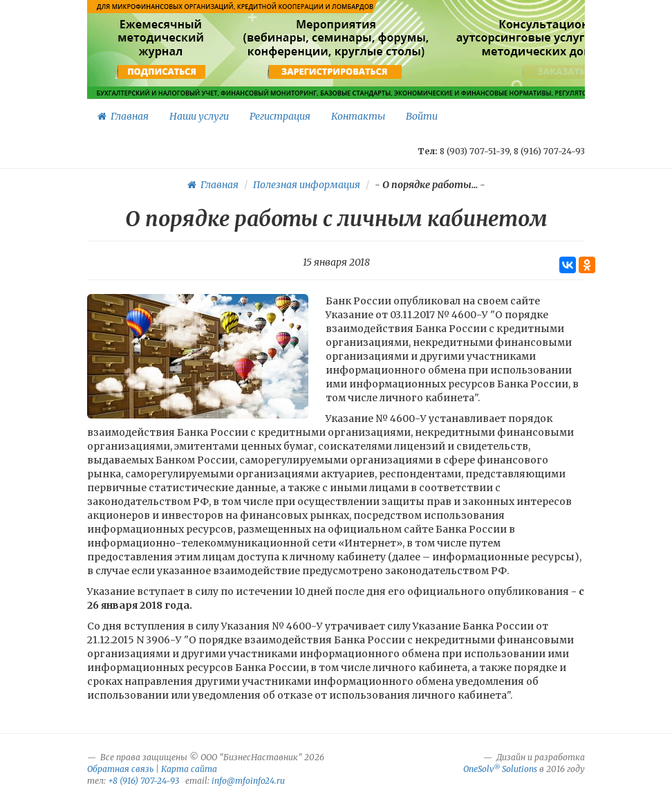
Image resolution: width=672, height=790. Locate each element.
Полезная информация (307, 185)
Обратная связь (120, 769)
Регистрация (280, 116)
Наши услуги (199, 116)
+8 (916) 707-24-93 (143, 781)
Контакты (358, 116)
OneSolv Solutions (500, 769)
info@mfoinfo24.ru (248, 781)
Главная (123, 116)
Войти (422, 116)
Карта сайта (189, 769)
